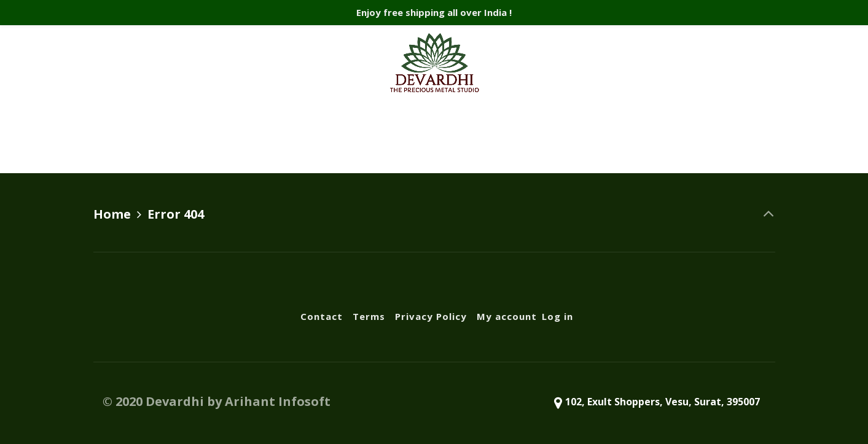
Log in (599, 136)
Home (112, 214)
